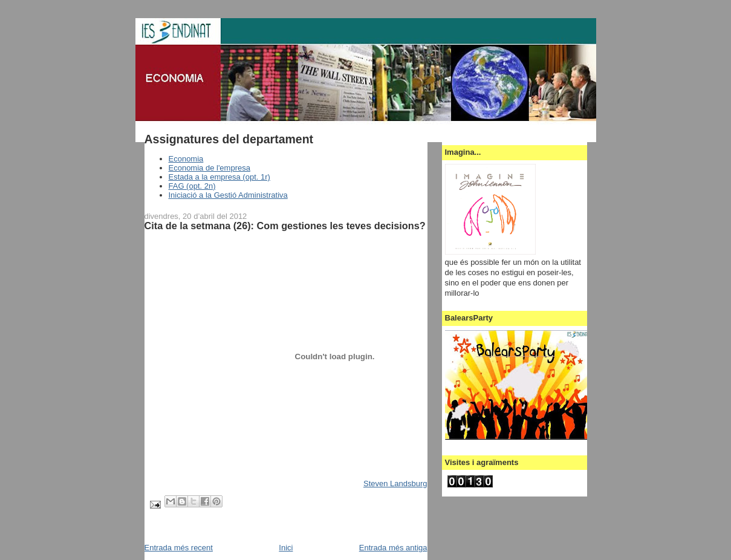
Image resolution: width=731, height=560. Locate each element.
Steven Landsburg (395, 483)
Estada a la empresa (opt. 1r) (219, 177)
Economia (186, 159)
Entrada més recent (179, 548)
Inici (286, 548)
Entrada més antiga (393, 548)
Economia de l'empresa (210, 168)
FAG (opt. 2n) (192, 186)
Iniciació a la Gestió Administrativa (228, 195)
